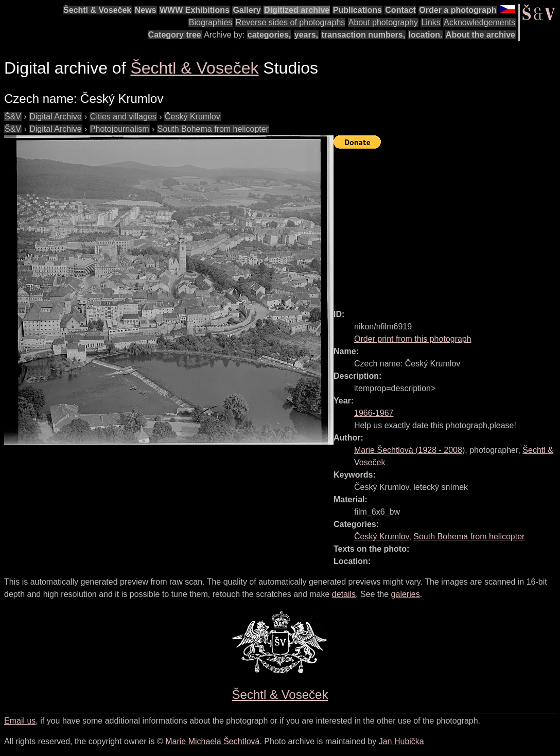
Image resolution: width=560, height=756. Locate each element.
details (344, 594)
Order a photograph (458, 10)
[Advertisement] (447, 224)
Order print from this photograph (413, 339)
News (146, 10)
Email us (20, 721)
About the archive (480, 35)
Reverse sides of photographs (291, 22)
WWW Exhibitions (195, 10)
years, (306, 35)
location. (426, 35)
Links (431, 22)
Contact (400, 10)
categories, (269, 35)
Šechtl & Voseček (97, 10)
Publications (357, 10)
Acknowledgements (479, 22)
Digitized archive (297, 10)
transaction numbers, (363, 35)
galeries (406, 594)
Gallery (247, 10)
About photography (383, 22)
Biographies (211, 22)
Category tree (175, 35)
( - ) (409, 450)
